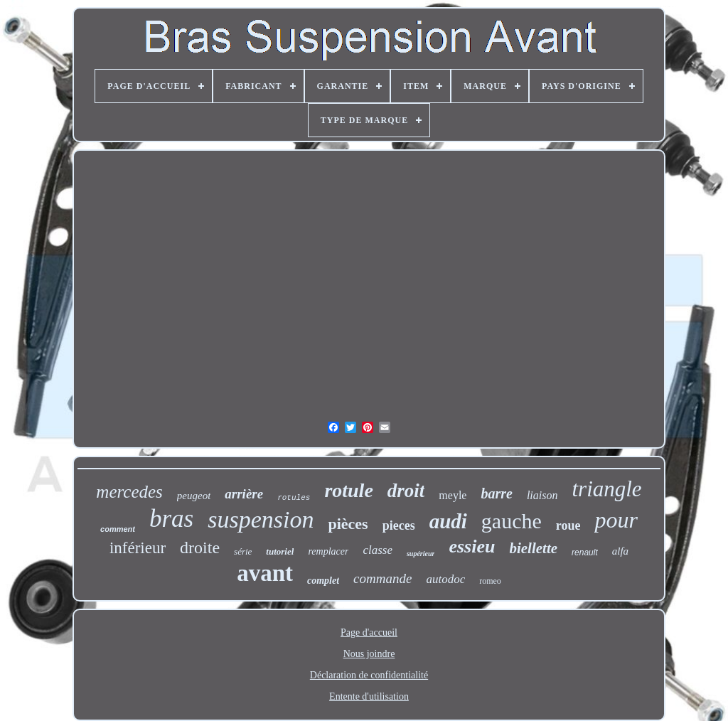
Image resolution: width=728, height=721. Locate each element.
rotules (294, 498)
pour (616, 520)
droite (200, 548)
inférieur (138, 548)
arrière (244, 494)
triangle (606, 489)
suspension (261, 519)
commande (382, 578)
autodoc (445, 579)
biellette (533, 548)
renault (585, 552)
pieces (399, 525)
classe (378, 550)
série (243, 551)
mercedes (129, 492)
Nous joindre (369, 654)
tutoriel (280, 551)
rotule (348, 490)
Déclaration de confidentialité (369, 675)
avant (265, 573)
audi (448, 521)
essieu (472, 546)
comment (118, 529)
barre (496, 493)
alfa (620, 551)
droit (406, 491)
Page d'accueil (369, 632)
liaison (542, 495)
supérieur (421, 554)
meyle (453, 495)
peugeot (194, 496)
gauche (512, 521)
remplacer (328, 551)
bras (171, 519)
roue (568, 525)
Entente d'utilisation (369, 696)
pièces (348, 524)
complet (323, 581)
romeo (490, 581)
